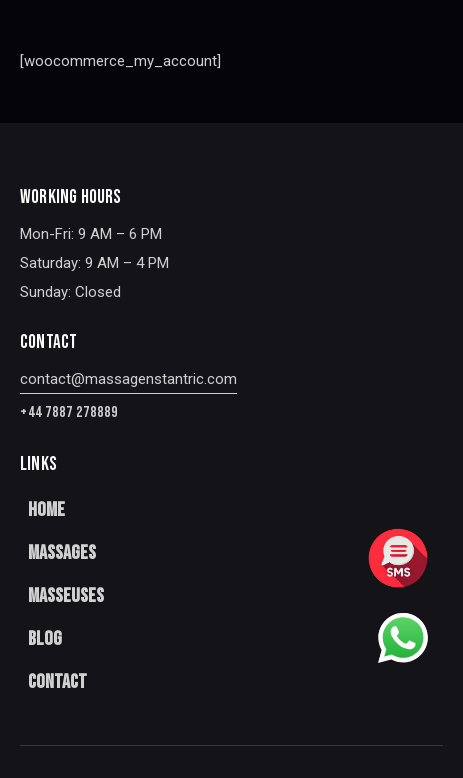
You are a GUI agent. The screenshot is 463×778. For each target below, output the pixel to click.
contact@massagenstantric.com (128, 379)
